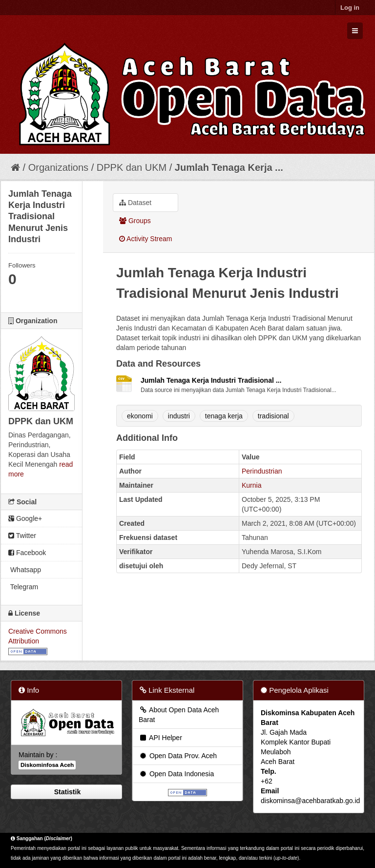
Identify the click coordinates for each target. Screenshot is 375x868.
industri (179, 416)
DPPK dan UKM (132, 167)
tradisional (273, 416)
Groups (135, 221)
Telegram (23, 587)
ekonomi (140, 416)
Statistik (66, 792)
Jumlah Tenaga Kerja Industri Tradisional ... (211, 380)
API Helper (160, 738)
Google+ (25, 518)
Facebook (27, 553)
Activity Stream (146, 239)
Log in (350, 8)
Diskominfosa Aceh (47, 765)
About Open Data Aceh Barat (179, 715)
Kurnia (251, 485)
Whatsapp (25, 570)
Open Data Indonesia (176, 774)
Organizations (58, 167)
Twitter (22, 536)
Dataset (135, 203)
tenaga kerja (224, 416)
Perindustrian (262, 471)
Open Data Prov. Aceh (178, 756)
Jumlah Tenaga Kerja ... (229, 167)
